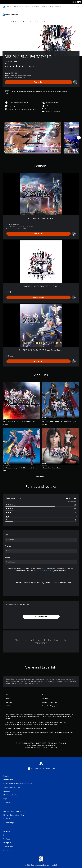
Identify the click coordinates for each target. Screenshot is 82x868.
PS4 (20, 6)
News (44, 6)
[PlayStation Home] (4, 6)
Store (50, 6)
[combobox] (41, 538)
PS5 (15, 6)
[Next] (79, 135)
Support (57, 6)
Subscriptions (35, 20)
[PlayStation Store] (11, 12)
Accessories (35, 6)
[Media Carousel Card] (33, 135)
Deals (25, 20)
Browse (47, 20)
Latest (5, 20)
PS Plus (27, 6)
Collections (15, 20)
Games (9, 6)
